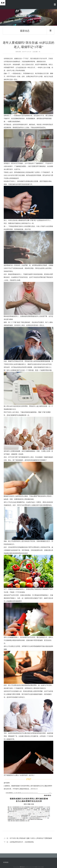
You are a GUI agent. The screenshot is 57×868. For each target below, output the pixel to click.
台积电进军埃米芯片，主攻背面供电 (22, 842)
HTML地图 (41, 867)
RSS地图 (35, 867)
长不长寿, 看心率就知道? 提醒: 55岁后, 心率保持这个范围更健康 (31, 838)
